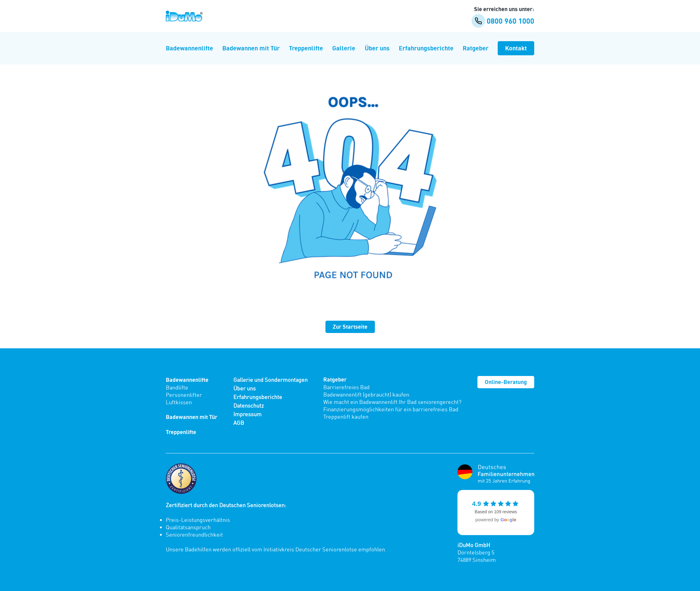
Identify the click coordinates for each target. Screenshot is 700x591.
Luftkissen (179, 402)
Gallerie (344, 48)
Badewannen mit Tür (251, 48)
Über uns (377, 48)
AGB (239, 423)
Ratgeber (476, 48)
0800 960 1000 (503, 21)
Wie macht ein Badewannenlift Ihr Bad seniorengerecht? (392, 402)
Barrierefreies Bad (346, 387)
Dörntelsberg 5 (476, 552)
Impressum (247, 414)
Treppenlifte (306, 48)
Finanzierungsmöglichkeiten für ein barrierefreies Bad (391, 409)
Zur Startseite (350, 327)
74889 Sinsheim (477, 560)
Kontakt (516, 48)
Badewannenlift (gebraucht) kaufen (366, 394)
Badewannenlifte (189, 48)
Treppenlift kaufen (346, 417)
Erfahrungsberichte (426, 48)
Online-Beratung (506, 382)
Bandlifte (177, 387)
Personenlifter (184, 395)
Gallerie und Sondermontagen (270, 380)
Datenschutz (249, 405)
